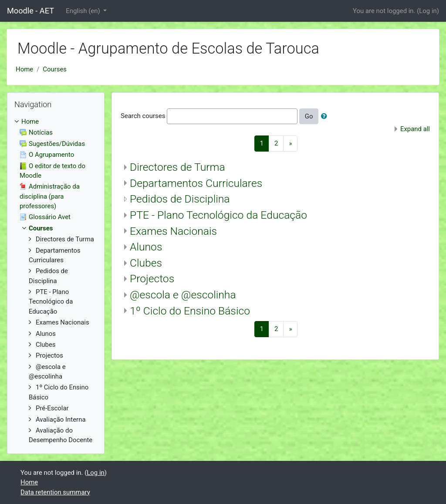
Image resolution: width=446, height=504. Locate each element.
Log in (428, 11)
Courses (55, 69)
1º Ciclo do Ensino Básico (190, 311)
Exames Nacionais (173, 231)
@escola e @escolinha (183, 295)
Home (24, 69)
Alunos (146, 247)
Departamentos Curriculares (196, 183)
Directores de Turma (177, 167)
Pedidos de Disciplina (180, 199)
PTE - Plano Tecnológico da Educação (218, 215)
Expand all (415, 129)
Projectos (152, 279)
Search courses (143, 116)
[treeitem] (56, 122)
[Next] (290, 144)
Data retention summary (55, 492)
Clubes (146, 263)
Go (309, 116)
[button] (326, 116)
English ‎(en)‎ (84, 11)
